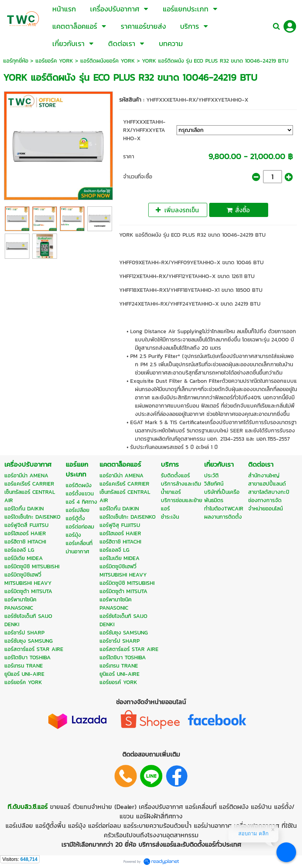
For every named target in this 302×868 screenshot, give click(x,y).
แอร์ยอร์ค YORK (54, 61)
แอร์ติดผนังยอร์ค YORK (108, 61)
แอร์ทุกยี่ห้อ (16, 61)
